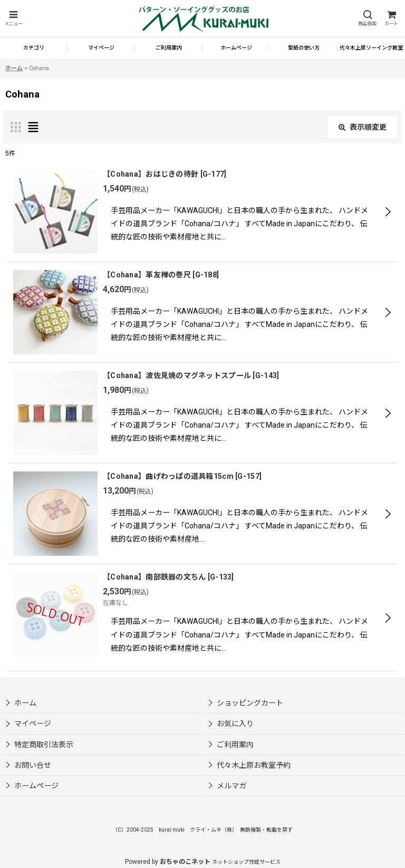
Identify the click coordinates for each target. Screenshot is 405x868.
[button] (13, 19)
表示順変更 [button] (363, 127)
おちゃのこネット (185, 862)
